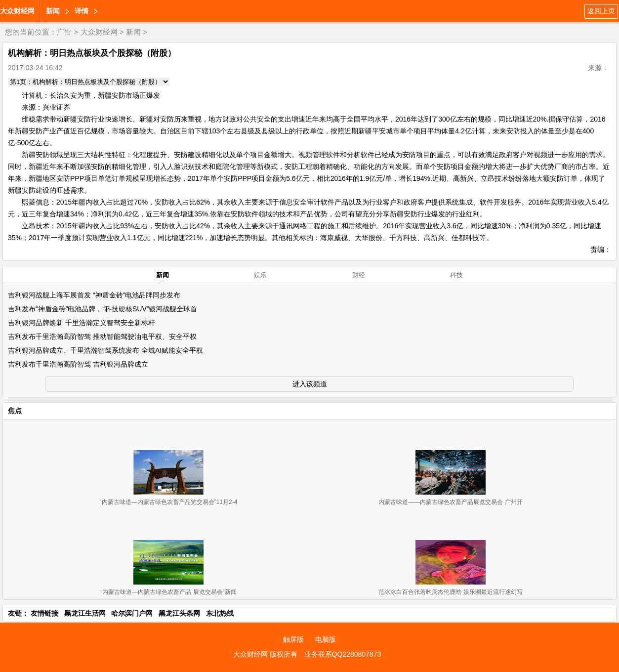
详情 (82, 11)
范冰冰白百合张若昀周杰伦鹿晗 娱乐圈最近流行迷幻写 (450, 592)
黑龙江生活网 (85, 613)
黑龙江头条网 (179, 613)
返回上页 (601, 11)
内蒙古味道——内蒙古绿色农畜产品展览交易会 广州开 (450, 502)
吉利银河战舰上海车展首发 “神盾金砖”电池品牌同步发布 (94, 295)
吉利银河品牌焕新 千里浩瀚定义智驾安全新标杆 (82, 323)
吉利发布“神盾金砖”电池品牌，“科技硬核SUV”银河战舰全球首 (103, 309)
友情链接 (44, 613)
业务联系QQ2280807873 (343, 654)
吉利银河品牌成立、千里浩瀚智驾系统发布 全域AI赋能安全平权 (105, 350)
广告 (64, 32)
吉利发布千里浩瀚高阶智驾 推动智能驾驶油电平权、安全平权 (102, 336)
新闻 (53, 11)
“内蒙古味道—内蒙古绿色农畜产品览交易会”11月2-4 (169, 502)
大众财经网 (17, 11)
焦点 (15, 411)
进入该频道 (310, 384)
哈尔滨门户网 (132, 613)
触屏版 (293, 639)
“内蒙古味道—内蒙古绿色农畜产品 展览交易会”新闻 (168, 592)
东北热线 (220, 613)
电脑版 (326, 639)
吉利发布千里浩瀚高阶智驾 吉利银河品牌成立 (78, 364)
